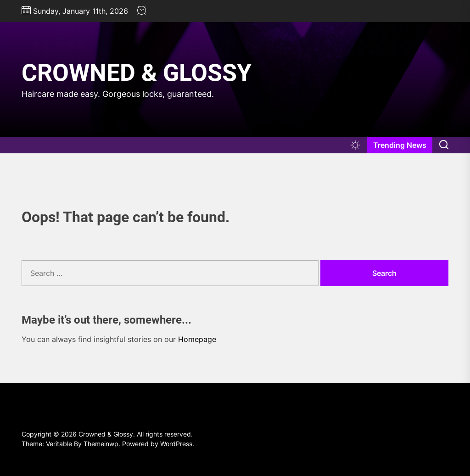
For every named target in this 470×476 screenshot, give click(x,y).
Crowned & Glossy (137, 73)
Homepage (197, 339)
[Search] (444, 145)
